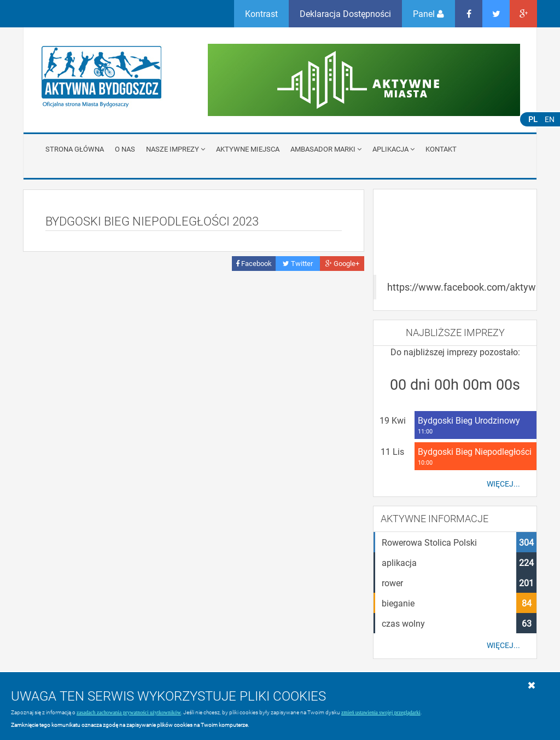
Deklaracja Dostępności (345, 13)
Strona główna (75, 149)
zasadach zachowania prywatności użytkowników (129, 712)
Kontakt (441, 149)
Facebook (254, 263)
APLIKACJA (393, 149)
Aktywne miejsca (248, 149)
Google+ (342, 263)
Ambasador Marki (326, 149)
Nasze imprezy (176, 149)
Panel (428, 13)
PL (533, 119)
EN (550, 119)
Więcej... (503, 484)
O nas (125, 149)
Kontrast (261, 13)
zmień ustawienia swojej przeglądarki (381, 712)
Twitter (298, 263)
